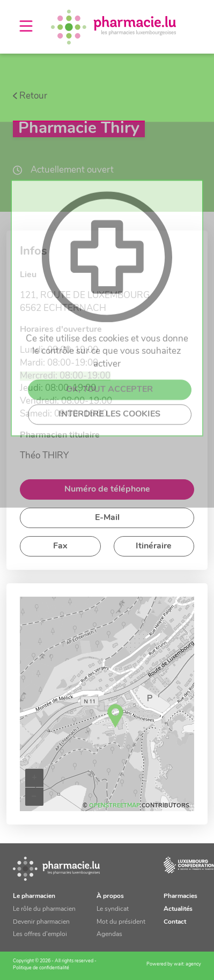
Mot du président (121, 922)
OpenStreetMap (115, 806)
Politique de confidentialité (41, 968)
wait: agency (187, 964)
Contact (175, 922)
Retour (33, 96)
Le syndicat (113, 909)
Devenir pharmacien (41, 922)
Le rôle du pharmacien (44, 909)
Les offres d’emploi (40, 934)
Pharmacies (180, 896)
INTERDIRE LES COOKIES (109, 524)
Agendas (109, 934)
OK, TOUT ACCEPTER (109, 499)
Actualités (178, 909)
